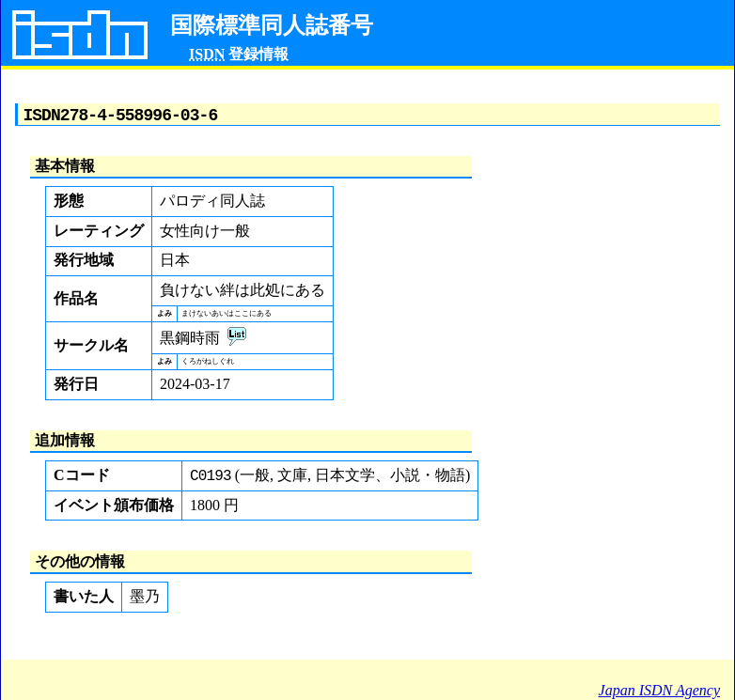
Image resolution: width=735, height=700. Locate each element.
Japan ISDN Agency (659, 690)
